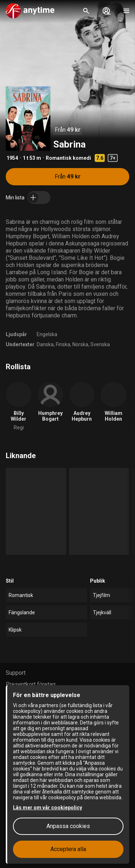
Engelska (47, 334)
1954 (12, 158)
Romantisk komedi (68, 158)
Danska (45, 344)
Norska (80, 344)
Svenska (100, 344)
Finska (63, 344)
